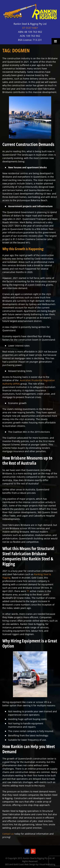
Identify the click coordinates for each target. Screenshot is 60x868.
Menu (56, 41)
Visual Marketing (47, 864)
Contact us (8, 834)
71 (28, 591)
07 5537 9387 (30, 28)
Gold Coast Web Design (24, 864)
